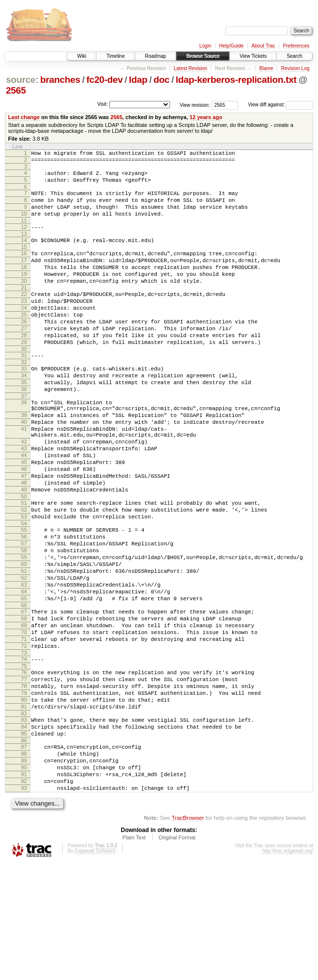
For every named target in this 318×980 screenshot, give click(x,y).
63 (24, 662)
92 (24, 894)
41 (24, 476)
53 (24, 581)
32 (24, 397)
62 (24, 654)
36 (24, 429)
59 (24, 629)
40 (24, 467)
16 (24, 268)
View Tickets (253, 56)
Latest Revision (190, 68)
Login (205, 46)
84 (24, 830)
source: (22, 80)
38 (24, 443)
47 (24, 533)
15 (24, 262)
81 (24, 807)
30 (24, 383)
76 (24, 765)
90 (24, 878)
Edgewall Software (95, 967)
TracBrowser (188, 934)
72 (24, 735)
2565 (16, 90)
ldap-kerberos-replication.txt (236, 80)
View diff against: (281, 105)
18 (24, 285)
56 (24, 604)
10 (24, 224)
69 (24, 710)
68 (24, 702)
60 (24, 637)
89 (24, 869)
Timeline (115, 56)
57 (24, 612)
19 (24, 293)
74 (24, 750)
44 (24, 508)
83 (24, 821)
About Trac (263, 46)
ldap (138, 80)
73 (24, 744)
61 (24, 646)
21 (24, 310)
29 (24, 374)
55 (24, 596)
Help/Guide (231, 46)
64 (24, 671)
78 (24, 782)
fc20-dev (104, 80)
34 (24, 412)
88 (24, 861)
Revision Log (295, 68)
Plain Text (134, 954)
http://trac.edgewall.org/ (288, 967)
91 (24, 886)
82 (24, 815)
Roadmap (156, 56)
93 (24, 903)
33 (24, 404)
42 (24, 491)
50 (24, 558)
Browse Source (203, 56)
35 (24, 420)
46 (24, 525)
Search (294, 56)
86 (24, 846)
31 (24, 389)
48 (24, 541)
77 (24, 773)
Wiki (82, 56)
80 (24, 798)
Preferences (296, 46)
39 (24, 459)
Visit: (102, 104)
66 (24, 687)
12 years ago (206, 117)
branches (60, 80)
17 (24, 276)
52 (24, 573)
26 (24, 349)
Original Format (177, 954)
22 (24, 316)
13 (24, 247)
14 (24, 253)
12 (24, 239)
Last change (24, 117)
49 (24, 550)
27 (24, 358)
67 (24, 694)
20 (24, 301)
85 (24, 838)
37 (24, 437)
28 (24, 366)
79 (24, 790)
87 (24, 853)
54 (24, 589)
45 (24, 516)
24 (24, 333)
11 (24, 232)
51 (24, 564)
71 (24, 727)
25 (24, 341)
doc (161, 80)
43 (24, 500)
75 (24, 759)
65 (24, 679)
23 (24, 324)
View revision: (195, 105)
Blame (266, 68)
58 (24, 621)
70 (24, 719)
